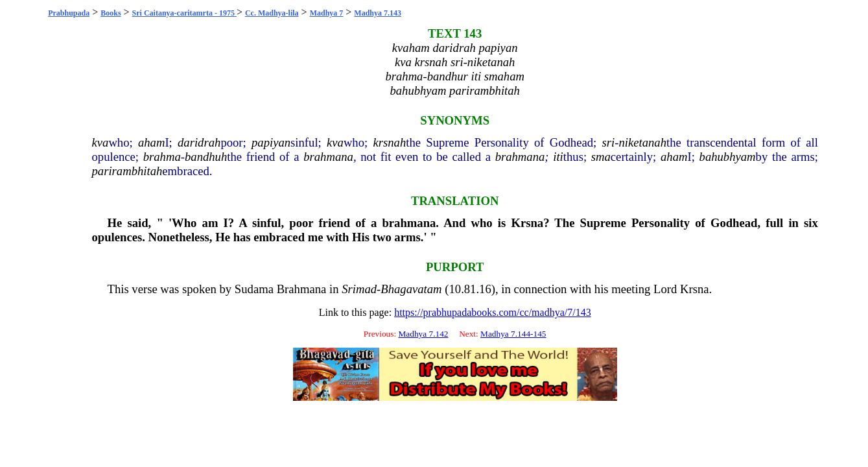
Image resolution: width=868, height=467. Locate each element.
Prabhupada (69, 13)
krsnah (389, 142)
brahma (162, 157)
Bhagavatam (411, 289)
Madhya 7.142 (423, 334)
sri (608, 142)
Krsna (527, 223)
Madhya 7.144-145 (513, 334)
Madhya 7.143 (378, 13)
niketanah (642, 142)
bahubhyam (728, 157)
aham (151, 142)
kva (100, 142)
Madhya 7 (327, 13)
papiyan (271, 142)
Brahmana (302, 289)
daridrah (199, 142)
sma (601, 157)
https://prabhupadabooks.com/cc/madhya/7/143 (493, 312)
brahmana (328, 157)
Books (111, 13)
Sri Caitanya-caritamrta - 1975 (184, 13)
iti (558, 157)
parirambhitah (127, 171)
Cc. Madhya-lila (272, 13)
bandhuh (206, 157)
